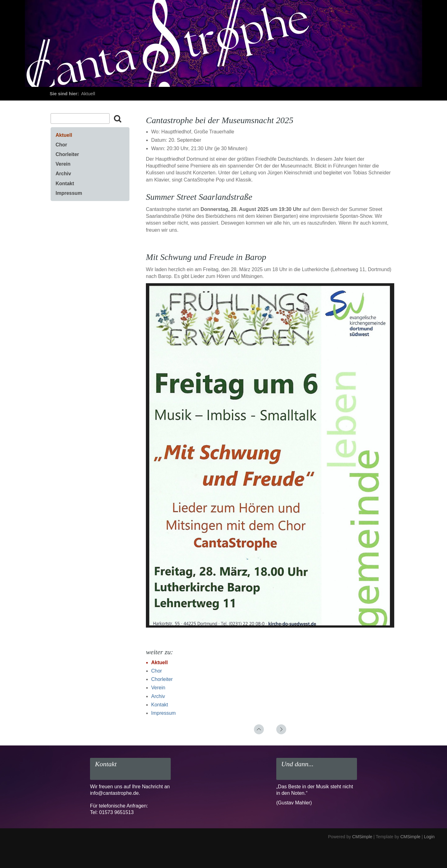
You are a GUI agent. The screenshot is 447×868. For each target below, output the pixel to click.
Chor (157, 671)
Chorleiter (162, 679)
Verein (158, 688)
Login (429, 837)
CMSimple (362, 837)
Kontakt (160, 705)
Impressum (163, 713)
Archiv (158, 696)
